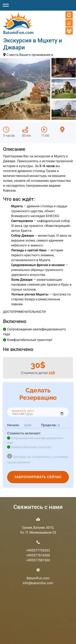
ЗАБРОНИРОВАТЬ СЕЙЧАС (38, 477)
